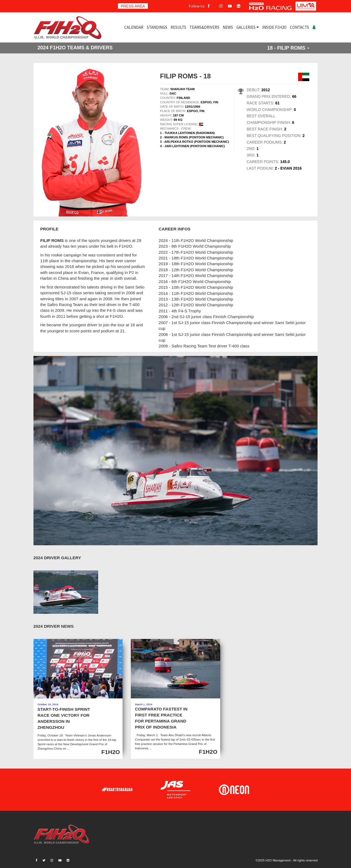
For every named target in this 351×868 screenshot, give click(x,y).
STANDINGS (157, 27)
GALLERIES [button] (248, 27)
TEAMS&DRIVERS (204, 27)
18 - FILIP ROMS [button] (288, 48)
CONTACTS (299, 27)
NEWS (228, 27)
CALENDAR (134, 27)
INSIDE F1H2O (274, 27)
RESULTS (178, 27)
